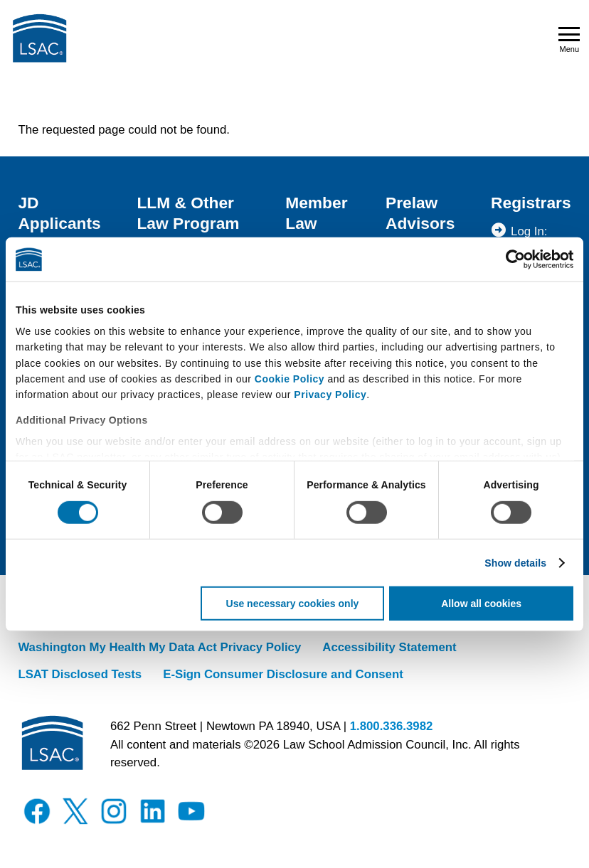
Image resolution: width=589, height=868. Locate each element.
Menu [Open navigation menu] (569, 40)
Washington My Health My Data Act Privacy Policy (159, 647)
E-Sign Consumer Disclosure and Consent (283, 674)
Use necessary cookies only (293, 604)
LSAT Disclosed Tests (80, 674)
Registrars (531, 203)
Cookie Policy (290, 379)
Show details (515, 563)
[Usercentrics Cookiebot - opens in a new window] (511, 259)
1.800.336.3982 (392, 726)
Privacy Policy (330, 395)
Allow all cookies (481, 604)
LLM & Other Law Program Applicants (188, 223)
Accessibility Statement (389, 647)
